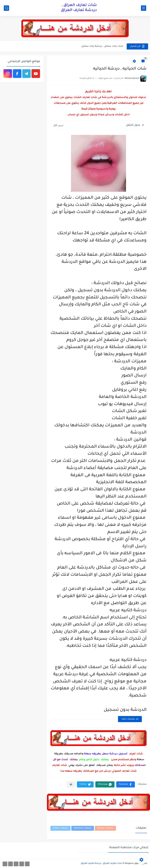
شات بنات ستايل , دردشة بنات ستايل (102, 46)
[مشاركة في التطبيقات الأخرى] (71, 784)
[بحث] (6, 8)
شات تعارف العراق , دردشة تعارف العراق (79, 8)
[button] (126, 784)
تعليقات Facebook (83, 828)
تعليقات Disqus (60, 828)
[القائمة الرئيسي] (144, 8)
